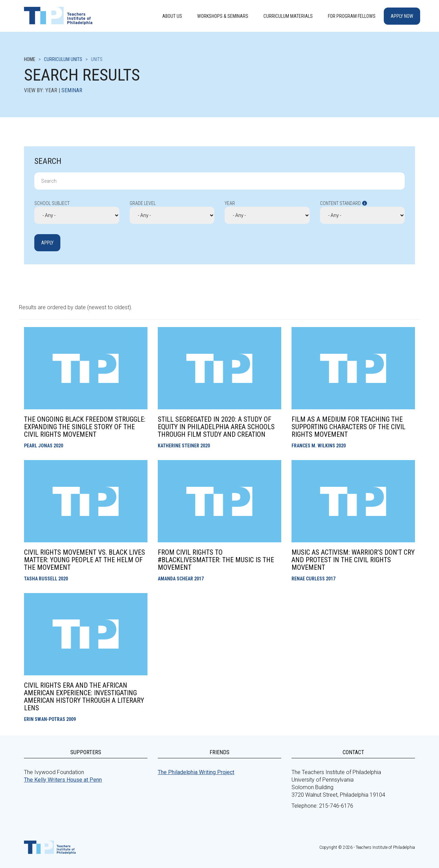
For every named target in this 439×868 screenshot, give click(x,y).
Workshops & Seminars (223, 16)
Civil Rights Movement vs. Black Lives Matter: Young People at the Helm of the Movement (85, 560)
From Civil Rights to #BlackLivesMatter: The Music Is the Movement (216, 560)
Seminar (72, 90)
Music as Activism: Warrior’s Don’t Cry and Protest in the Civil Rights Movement (353, 560)
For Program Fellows (352, 16)
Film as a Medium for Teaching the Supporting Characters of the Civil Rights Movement (348, 427)
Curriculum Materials (288, 16)
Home (30, 59)
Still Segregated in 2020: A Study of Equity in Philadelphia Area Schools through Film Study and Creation (216, 427)
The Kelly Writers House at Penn (63, 780)
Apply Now (402, 16)
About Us (172, 16)
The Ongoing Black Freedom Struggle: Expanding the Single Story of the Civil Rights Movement (85, 427)
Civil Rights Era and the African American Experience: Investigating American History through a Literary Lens (84, 697)
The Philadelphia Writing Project (196, 772)
